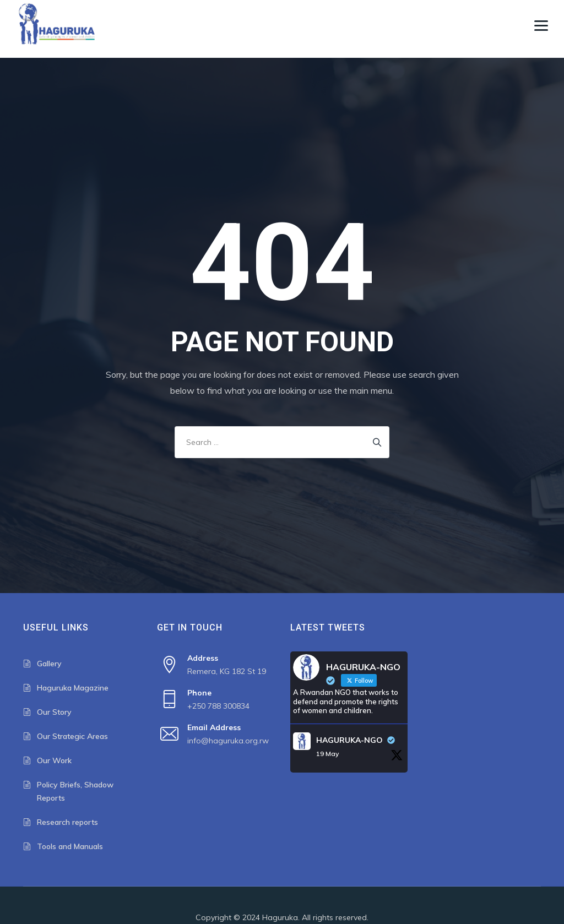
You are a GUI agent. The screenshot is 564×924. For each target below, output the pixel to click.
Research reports (67, 822)
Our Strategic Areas (72, 736)
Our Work (54, 760)
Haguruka (280, 917)
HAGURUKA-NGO (349, 740)
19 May (327, 754)
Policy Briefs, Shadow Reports (75, 791)
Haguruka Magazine (73, 688)
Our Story (54, 712)
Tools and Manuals (70, 846)
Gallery (49, 664)
